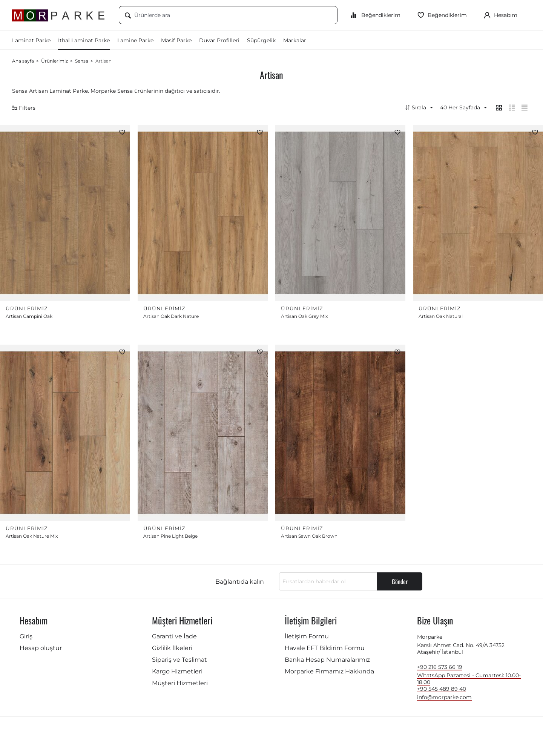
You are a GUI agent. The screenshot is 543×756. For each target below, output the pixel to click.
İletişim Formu (307, 639)
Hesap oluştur (41, 650)
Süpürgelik (261, 40)
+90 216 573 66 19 (440, 669)
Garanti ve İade (174, 639)
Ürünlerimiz (54, 61)
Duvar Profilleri (219, 40)
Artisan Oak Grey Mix (304, 318)
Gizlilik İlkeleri (172, 650)
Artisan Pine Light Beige (170, 538)
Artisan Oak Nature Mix (32, 538)
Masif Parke (176, 40)
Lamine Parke (135, 40)
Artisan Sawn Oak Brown (309, 538)
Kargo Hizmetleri (177, 674)
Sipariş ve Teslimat (179, 662)
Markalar (295, 40)
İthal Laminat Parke (84, 40)
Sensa (82, 61)
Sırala (413, 108)
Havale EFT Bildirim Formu (325, 650)
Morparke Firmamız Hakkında (329, 674)
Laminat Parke (31, 40)
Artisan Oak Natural (441, 318)
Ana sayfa (23, 61)
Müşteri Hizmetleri (180, 685)
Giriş (26, 639)
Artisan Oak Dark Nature (171, 318)
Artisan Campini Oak (29, 318)
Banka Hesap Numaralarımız (327, 662)
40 (459, 108)
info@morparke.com (444, 699)
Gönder (400, 584)
